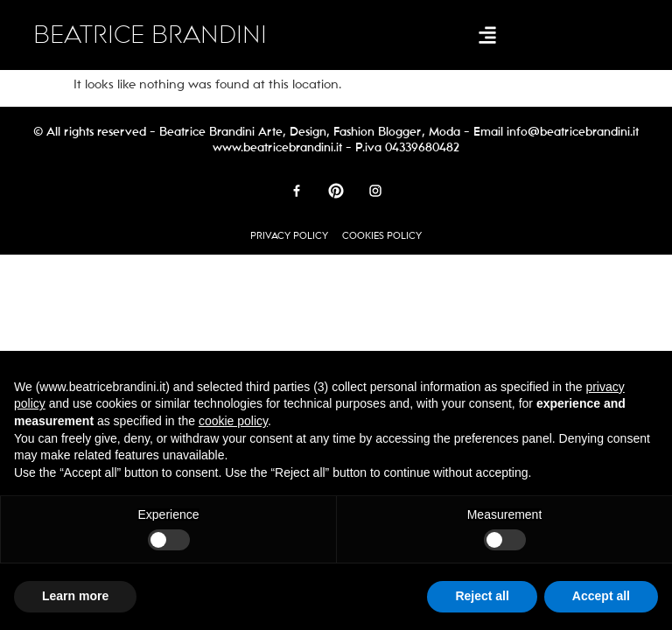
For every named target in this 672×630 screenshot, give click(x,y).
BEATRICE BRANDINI (150, 35)
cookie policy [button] (233, 421)
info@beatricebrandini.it (573, 132)
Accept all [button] (601, 596)
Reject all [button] (482, 596)
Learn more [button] (75, 596)
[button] (487, 35)
